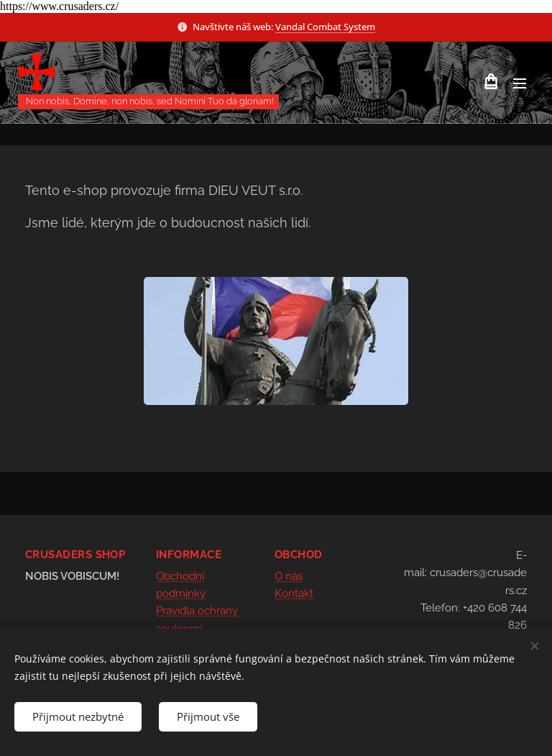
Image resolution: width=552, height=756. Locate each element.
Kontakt (294, 593)
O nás (289, 576)
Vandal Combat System (325, 27)
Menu (520, 83)
